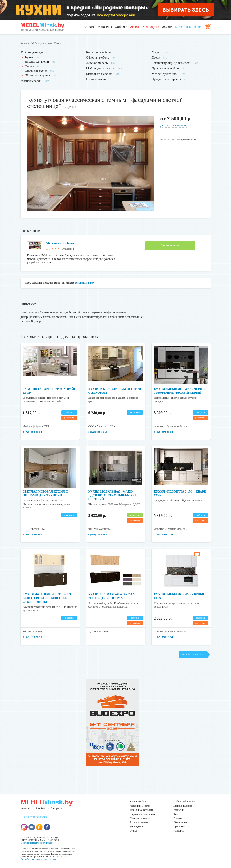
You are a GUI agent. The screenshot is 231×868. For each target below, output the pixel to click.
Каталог (89, 27)
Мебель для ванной (165, 74)
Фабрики (121, 27)
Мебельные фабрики (141, 810)
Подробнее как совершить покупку (38, 859)
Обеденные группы (37, 75)
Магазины (105, 27)
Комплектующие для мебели (172, 63)
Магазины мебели (140, 806)
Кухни (57, 43)
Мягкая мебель (31, 81)
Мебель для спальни (100, 68)
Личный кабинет (183, 806)
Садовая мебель (97, 79)
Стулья (29, 66)
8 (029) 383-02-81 (32, 534)
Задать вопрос (170, 245)
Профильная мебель (166, 68)
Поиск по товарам (140, 818)
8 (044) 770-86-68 (98, 534)
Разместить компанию (35, 817)
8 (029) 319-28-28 (32, 637)
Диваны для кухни (37, 62)
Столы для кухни (36, 71)
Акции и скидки (139, 822)
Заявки (167, 27)
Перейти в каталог (193, 654)
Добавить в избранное (174, 126)
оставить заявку (85, 283)
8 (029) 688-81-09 (98, 432)
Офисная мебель (98, 57)
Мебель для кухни (42, 43)
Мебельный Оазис (60, 243)
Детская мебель (97, 63)
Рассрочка (179, 810)
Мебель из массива (99, 74)
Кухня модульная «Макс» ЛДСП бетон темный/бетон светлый (112, 495)
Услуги (157, 52)
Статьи (134, 831)
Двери (156, 57)
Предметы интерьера (166, 79)
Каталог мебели (139, 802)
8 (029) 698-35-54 (32, 432)
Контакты (179, 831)
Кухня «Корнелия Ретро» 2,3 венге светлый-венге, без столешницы (47, 598)
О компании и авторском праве (36, 843)
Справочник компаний (142, 814)
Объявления (180, 822)
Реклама (178, 818)
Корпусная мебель (99, 52)
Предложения (181, 826)
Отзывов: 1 (68, 249)
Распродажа (151, 27)
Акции (135, 27)
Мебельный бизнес (189, 27)
